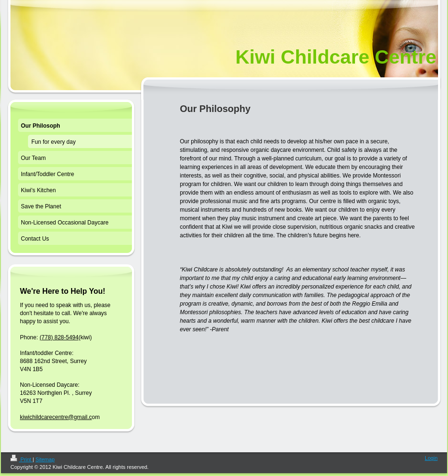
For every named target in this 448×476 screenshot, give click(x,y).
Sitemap (45, 459)
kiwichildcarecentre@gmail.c (56, 417)
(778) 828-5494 (59, 337)
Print (22, 459)
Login (431, 458)
